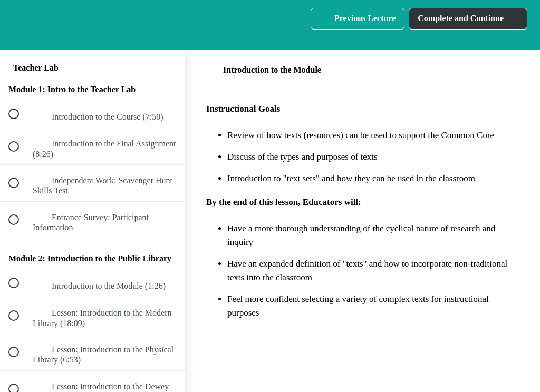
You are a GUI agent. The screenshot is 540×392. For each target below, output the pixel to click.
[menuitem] (92, 25)
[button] (20, 25)
